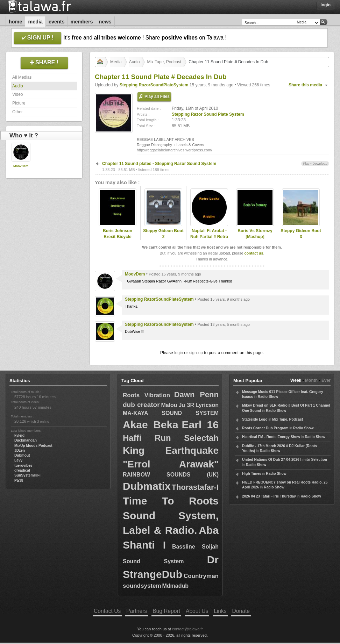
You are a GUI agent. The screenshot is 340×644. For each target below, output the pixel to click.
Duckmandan (26, 440)
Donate (241, 611)
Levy (18, 460)
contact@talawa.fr (187, 629)
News (105, 22)
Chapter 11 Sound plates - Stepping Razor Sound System (159, 164)
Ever (326, 380)
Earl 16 (200, 425)
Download (320, 163)
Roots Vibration (146, 395)
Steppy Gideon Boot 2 (163, 234)
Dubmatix (147, 486)
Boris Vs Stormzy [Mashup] (255, 234)
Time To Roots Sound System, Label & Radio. (171, 516)
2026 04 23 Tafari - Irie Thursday (269, 496)
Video (17, 94)
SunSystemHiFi (27, 475)
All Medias (22, 77)
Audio (18, 86)
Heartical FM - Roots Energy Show (271, 437)
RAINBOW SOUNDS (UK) (171, 475)
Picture (19, 103)
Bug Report (166, 611)
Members (82, 22)
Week (296, 380)
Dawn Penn (196, 395)
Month (311, 380)
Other (17, 112)
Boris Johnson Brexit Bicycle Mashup (118, 237)
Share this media (305, 85)
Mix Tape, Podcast (164, 62)
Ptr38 (19, 481)
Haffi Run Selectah (171, 438)
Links (220, 611)
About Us (197, 611)
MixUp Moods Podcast (33, 446)
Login (325, 5)
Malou (169, 405)
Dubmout (22, 455)
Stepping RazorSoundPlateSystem (154, 85)
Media (35, 22)
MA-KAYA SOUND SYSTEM (171, 413)
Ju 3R (186, 405)
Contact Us (107, 611)
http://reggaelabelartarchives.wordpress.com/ (174, 150)
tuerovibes (23, 466)
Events (57, 22)
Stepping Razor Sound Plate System (208, 114)
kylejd (19, 435)
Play (306, 163)
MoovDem (21, 166)
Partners (137, 611)
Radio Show (268, 397)
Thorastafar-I (195, 487)
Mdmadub (175, 586)
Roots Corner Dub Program (265, 428)
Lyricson (207, 405)
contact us (254, 253)
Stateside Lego (255, 419)
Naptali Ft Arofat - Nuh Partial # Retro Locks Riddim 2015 (209, 237)
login (179, 353)
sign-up (196, 353)
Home (15, 22)
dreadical (22, 470)
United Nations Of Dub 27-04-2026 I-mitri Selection (285, 460)
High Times (252, 474)
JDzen (20, 450)
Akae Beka (151, 425)
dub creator (141, 405)
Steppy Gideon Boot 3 (301, 234)
